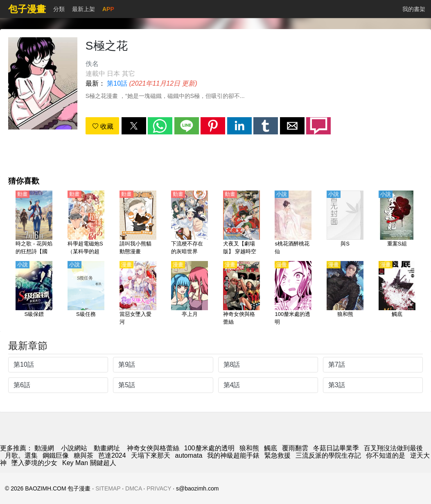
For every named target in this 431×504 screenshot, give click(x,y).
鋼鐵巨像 (56, 455)
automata (189, 455)
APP (108, 9)
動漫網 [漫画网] (44, 448)
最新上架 (83, 9)
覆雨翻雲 (295, 448)
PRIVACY (159, 488)
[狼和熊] (345, 294)
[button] (134, 126)
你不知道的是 (386, 455)
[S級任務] (86, 294)
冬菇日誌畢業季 (336, 448)
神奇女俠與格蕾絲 (153, 448)
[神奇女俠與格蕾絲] (241, 294)
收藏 (103, 126)
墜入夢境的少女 (34, 463)
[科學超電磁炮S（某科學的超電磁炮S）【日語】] (86, 223)
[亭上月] (190, 294)
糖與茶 (83, 455)
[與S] (345, 223)
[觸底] (397, 294)
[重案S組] (397, 223)
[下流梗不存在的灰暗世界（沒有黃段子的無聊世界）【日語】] (190, 223)
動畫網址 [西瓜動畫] (107, 448)
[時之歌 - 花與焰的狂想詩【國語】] (34, 223)
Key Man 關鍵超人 (89, 463)
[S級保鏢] (34, 294)
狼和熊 (249, 448)
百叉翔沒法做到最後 (393, 448)
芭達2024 (112, 455)
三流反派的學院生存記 (328, 455)
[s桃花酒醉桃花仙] (293, 223)
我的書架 (414, 9)
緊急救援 (278, 455)
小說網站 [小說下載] (74, 448)
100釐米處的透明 (209, 448)
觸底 (271, 448)
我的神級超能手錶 (233, 455)
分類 (59, 9)
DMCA (133, 488)
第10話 (117, 83)
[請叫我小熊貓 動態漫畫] (138, 223)
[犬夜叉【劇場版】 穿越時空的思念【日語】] (241, 223)
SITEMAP (108, 488)
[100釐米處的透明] (293, 294)
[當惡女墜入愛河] (138, 294)
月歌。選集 (21, 455)
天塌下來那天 (151, 455)
